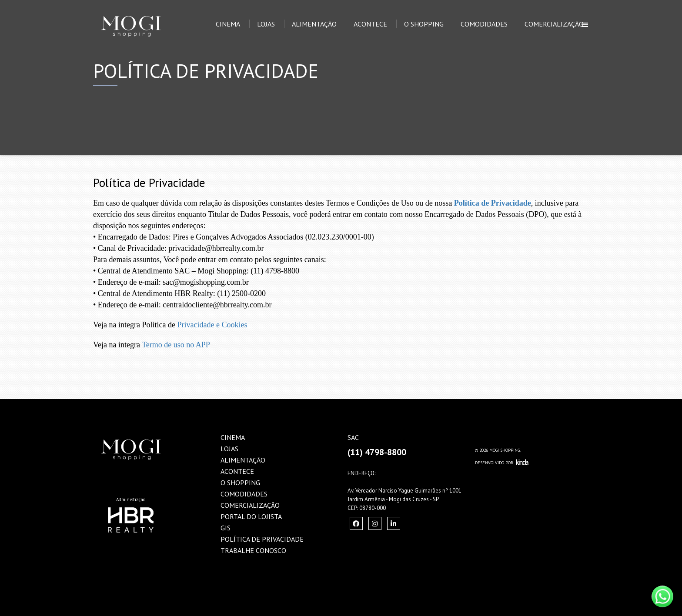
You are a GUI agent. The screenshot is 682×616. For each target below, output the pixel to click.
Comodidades (484, 24)
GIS (226, 528)
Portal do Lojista (251, 516)
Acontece (370, 24)
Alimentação (314, 24)
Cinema (228, 24)
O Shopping (424, 24)
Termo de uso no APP (176, 345)
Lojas (266, 24)
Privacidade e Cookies (212, 325)
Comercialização (554, 24)
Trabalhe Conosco (253, 550)
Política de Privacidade (493, 203)
